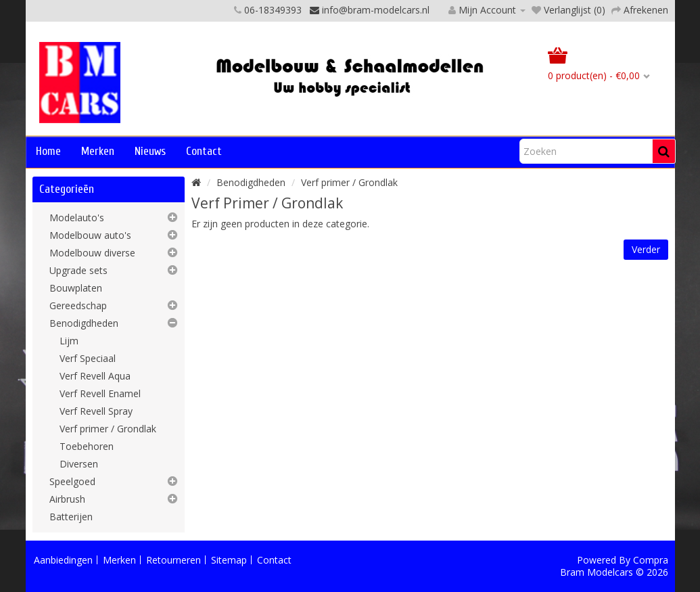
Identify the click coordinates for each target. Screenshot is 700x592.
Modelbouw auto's (90, 235)
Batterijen (71, 517)
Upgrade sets (78, 270)
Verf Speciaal (88, 358)
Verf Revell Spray (96, 411)
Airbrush (67, 499)
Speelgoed (72, 481)
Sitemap (229, 560)
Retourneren (173, 560)
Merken (98, 151)
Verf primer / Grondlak (108, 429)
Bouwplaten (76, 288)
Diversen (79, 464)
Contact (204, 151)
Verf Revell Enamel (100, 393)
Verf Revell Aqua (95, 376)
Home (48, 151)
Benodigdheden (84, 323)
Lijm (69, 341)
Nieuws (150, 151)
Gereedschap (78, 305)
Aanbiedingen (63, 560)
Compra (651, 560)
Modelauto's (77, 218)
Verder (646, 249)
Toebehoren (87, 446)
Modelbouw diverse (92, 253)
